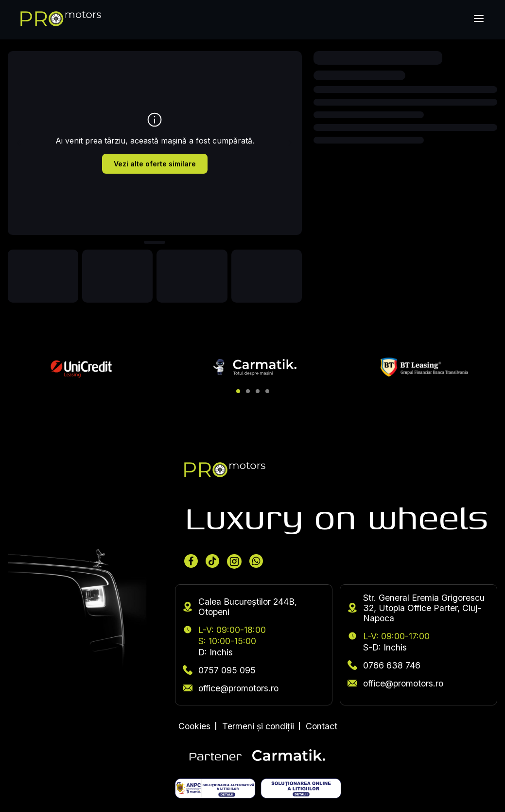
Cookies (194, 726)
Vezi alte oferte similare (155, 164)
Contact (322, 726)
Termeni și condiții (258, 726)
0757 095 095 (219, 670)
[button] (238, 391)
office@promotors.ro (231, 688)
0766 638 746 (384, 665)
